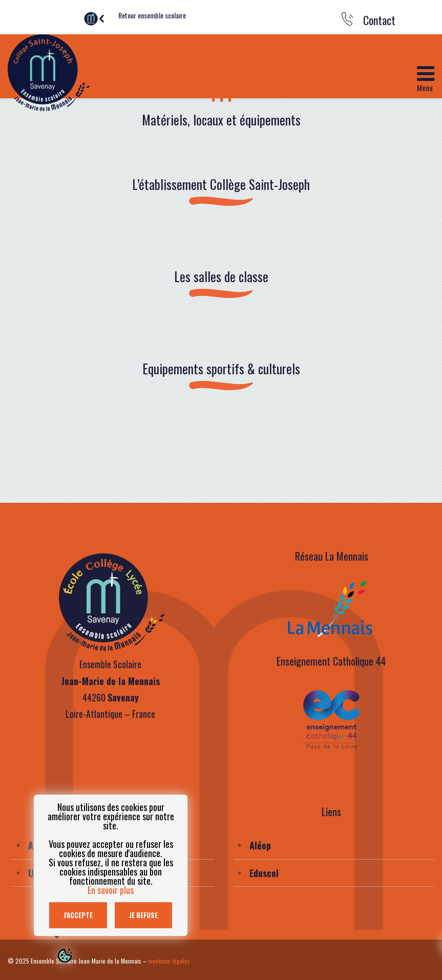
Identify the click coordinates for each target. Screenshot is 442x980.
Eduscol (264, 873)
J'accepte (78, 915)
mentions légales (169, 961)
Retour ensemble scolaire (152, 15)
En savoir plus (111, 890)
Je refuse (143, 915)
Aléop (260, 845)
